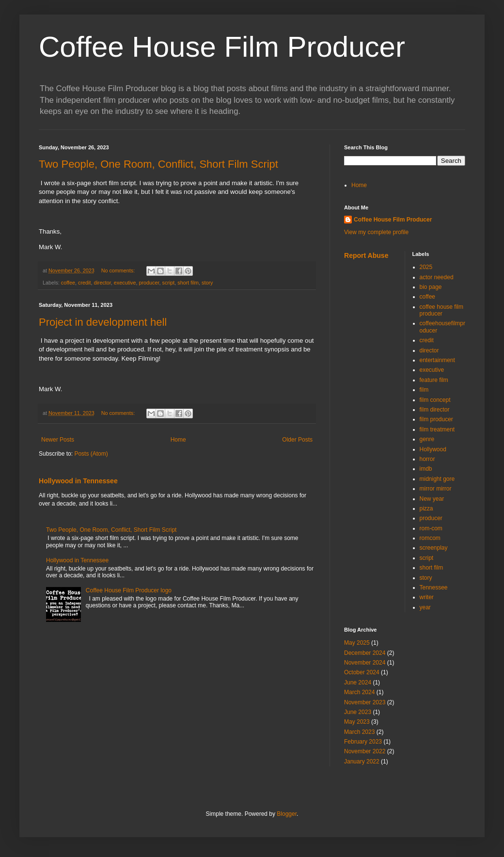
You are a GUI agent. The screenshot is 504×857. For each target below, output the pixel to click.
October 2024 (362, 672)
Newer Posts (58, 440)
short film (188, 283)
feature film (434, 380)
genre (427, 439)
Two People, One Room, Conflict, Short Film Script (158, 164)
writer (427, 597)
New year (432, 499)
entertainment (437, 360)
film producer (436, 419)
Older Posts (297, 440)
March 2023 (359, 732)
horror (427, 459)
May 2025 (357, 643)
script (169, 283)
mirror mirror (436, 489)
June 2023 (358, 712)
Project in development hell (103, 322)
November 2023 (365, 702)
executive (125, 283)
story (207, 283)
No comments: (119, 270)
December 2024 (365, 653)
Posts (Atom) (91, 454)
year (425, 607)
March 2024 (359, 692)
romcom (430, 538)
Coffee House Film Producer (222, 47)
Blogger (287, 814)
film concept (435, 400)
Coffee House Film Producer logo (129, 590)
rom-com (431, 528)
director (102, 283)
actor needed (437, 277)
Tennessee (434, 587)
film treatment (437, 429)
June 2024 (358, 682)
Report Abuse (366, 255)
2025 (426, 267)
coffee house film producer (442, 310)
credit (84, 283)
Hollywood (433, 449)
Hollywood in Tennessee (78, 481)
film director (435, 410)
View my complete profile (376, 232)
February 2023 (363, 742)
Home (178, 440)
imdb (426, 469)
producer (149, 283)
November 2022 (365, 751)
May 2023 (357, 722)
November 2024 (365, 663)
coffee (68, 283)
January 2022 (362, 762)
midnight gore (437, 479)
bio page (431, 287)
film (424, 390)
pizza (426, 508)
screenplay (434, 548)
